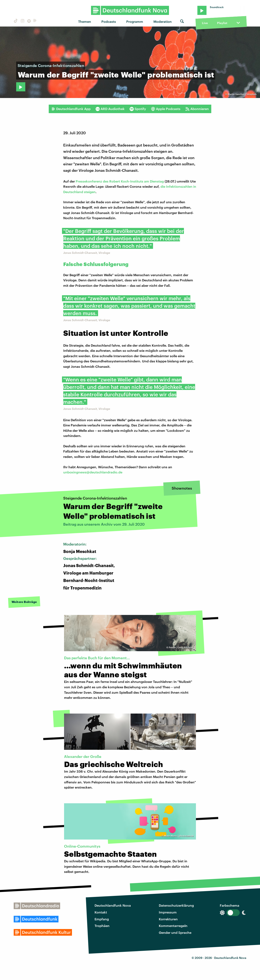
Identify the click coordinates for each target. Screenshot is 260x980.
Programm (135, 21)
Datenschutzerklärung (176, 905)
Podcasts (109, 21)
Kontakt (101, 912)
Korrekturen (168, 919)
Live (205, 23)
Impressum (168, 912)
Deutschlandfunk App (71, 109)
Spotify (138, 109)
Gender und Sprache (175, 932)
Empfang (102, 919)
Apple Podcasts (166, 109)
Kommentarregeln (173, 926)
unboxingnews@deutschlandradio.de (93, 472)
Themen (85, 21)
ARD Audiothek (110, 109)
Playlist (222, 23)
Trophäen (102, 926)
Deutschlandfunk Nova (113, 905)
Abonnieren (197, 109)
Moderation (163, 21)
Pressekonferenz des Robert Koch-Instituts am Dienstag (120, 181)
